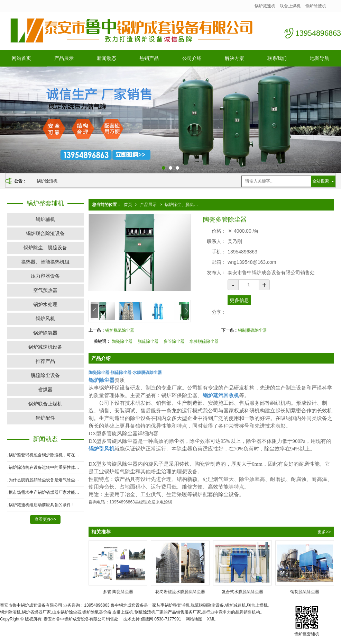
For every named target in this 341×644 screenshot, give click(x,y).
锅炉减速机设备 (45, 347)
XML (211, 619)
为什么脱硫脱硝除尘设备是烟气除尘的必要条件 (46, 480)
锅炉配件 (45, 418)
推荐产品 (45, 361)
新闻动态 (107, 58)
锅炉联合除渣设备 (45, 233)
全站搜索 (321, 181)
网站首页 (21, 58)
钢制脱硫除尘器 (252, 330)
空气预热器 (45, 290)
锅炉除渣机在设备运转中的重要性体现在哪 (46, 467)
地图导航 (320, 58)
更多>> (324, 532)
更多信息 (239, 300)
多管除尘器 (174, 341)
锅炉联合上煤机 (45, 404)
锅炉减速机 (265, 6)
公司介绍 (192, 58)
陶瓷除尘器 (122, 341)
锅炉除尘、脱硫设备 (183, 205)
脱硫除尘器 (148, 341)
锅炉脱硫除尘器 (120, 330)
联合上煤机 (290, 6)
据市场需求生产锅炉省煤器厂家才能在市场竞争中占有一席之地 (46, 492)
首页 (128, 205)
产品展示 (64, 58)
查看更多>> (45, 519)
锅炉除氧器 (45, 333)
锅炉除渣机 (316, 6)
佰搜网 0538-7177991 (161, 619)
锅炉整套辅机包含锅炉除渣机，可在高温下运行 (46, 455)
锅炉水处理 (45, 304)
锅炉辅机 (45, 219)
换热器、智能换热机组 (45, 262)
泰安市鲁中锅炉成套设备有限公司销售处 (81, 619)
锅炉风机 (45, 319)
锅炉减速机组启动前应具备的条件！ (42, 505)
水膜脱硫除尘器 (204, 341)
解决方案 (234, 58)
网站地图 (194, 619)
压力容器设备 (45, 276)
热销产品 (149, 58)
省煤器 (45, 390)
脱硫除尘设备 (45, 375)
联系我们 (277, 58)
